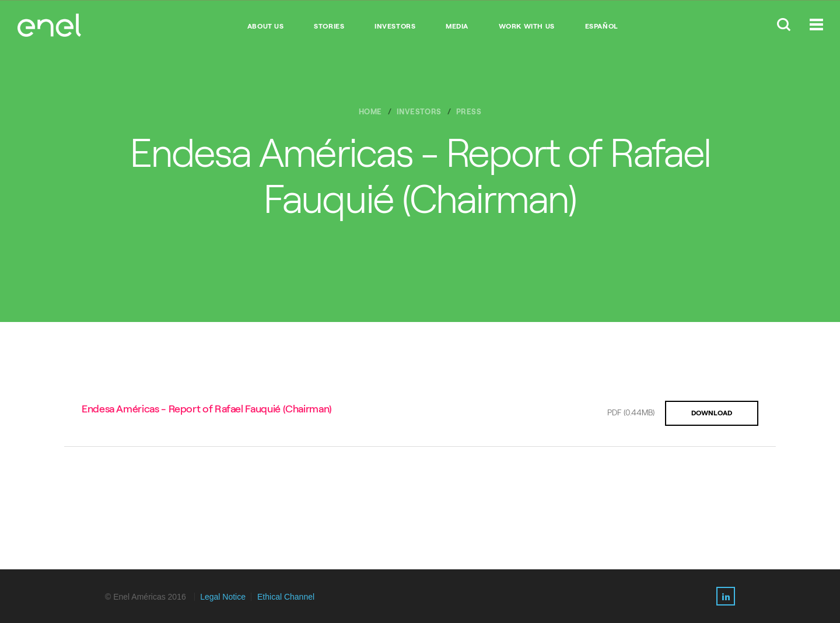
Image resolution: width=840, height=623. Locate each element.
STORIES (329, 26)
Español (602, 26)
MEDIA (457, 26)
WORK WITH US (527, 26)
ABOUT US (266, 26)
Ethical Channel (286, 597)
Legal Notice (223, 597)
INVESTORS (395, 26)
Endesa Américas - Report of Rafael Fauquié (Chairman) (207, 409)
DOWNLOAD (712, 413)
